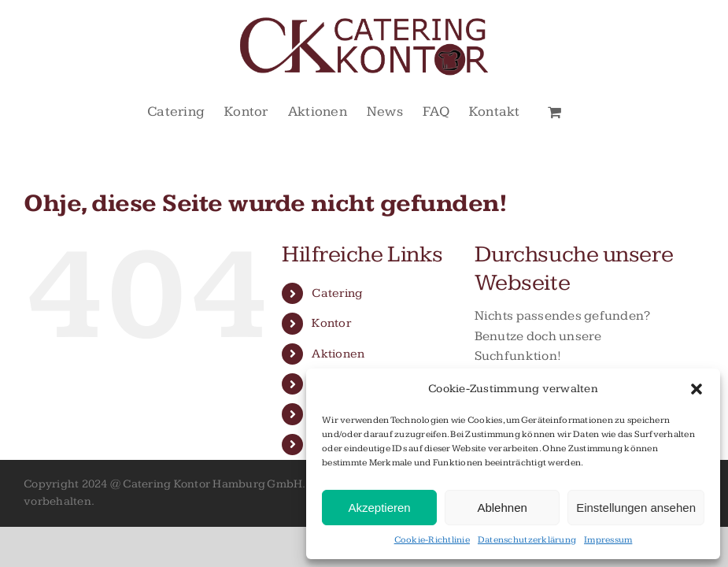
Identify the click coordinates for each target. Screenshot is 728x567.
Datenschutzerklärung (527, 540)
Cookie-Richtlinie (432, 540)
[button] (697, 389)
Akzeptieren (379, 508)
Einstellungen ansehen (636, 508)
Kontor (331, 323)
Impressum (608, 540)
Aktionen (338, 354)
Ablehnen (502, 508)
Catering (337, 293)
